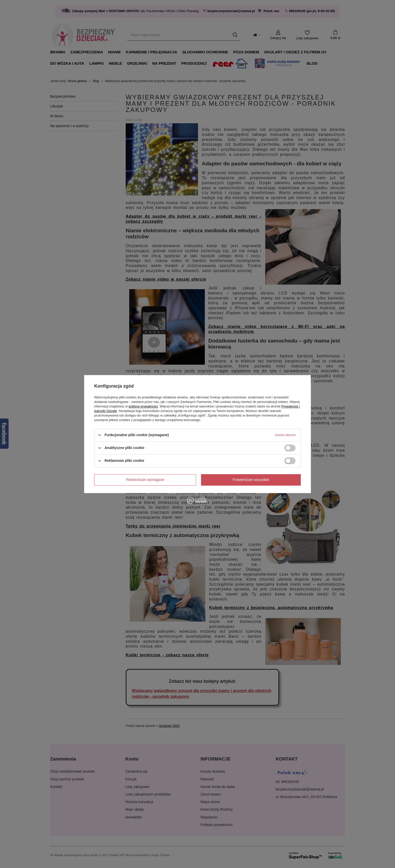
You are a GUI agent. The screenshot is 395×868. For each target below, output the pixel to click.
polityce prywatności (143, 406)
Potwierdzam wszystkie (251, 480)
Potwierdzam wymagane (145, 480)
